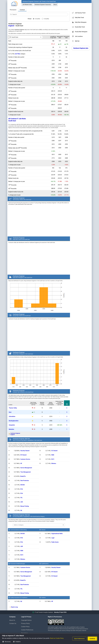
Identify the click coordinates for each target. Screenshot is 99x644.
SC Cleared (54, 451)
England (11, 26)
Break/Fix (23, 476)
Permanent (13, 10)
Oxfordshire (12, 416)
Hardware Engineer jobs (81, 48)
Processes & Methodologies (18, 564)
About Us (12, 620)
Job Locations (79, 36)
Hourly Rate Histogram (81, 32)
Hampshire (12, 425)
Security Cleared (25, 451)
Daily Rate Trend (79, 18)
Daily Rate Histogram (81, 22)
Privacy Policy (25, 623)
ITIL (21, 498)
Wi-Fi (53, 459)
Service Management (26, 468)
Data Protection (25, 481)
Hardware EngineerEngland (15, 434)
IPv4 (22, 489)
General (43, 530)
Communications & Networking (18, 530)
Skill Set (77, 41)
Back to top (15, 607)
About (55, 5)
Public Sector (55, 542)
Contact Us (13, 623)
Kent (10, 412)
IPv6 (22, 493)
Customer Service (25, 459)
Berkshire (12, 429)
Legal (53, 538)
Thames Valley (13, 408)
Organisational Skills (57, 534)
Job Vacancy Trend (80, 13)
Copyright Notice (26, 620)
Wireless (54, 463)
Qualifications (45, 564)
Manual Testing (25, 506)
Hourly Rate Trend (80, 27)
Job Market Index (27, 5)
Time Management (26, 472)
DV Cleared (23, 455)
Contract (22, 10)
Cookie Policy (25, 627)
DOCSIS (23, 485)
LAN (22, 502)
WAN (53, 455)
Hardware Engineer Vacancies (43, 5)
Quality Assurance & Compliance (19, 598)
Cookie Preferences (27, 630)
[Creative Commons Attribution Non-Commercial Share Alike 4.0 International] (69, 621)
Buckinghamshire (14, 421)
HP (21, 463)
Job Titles (18, 54)
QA (21, 510)
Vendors (43, 598)
